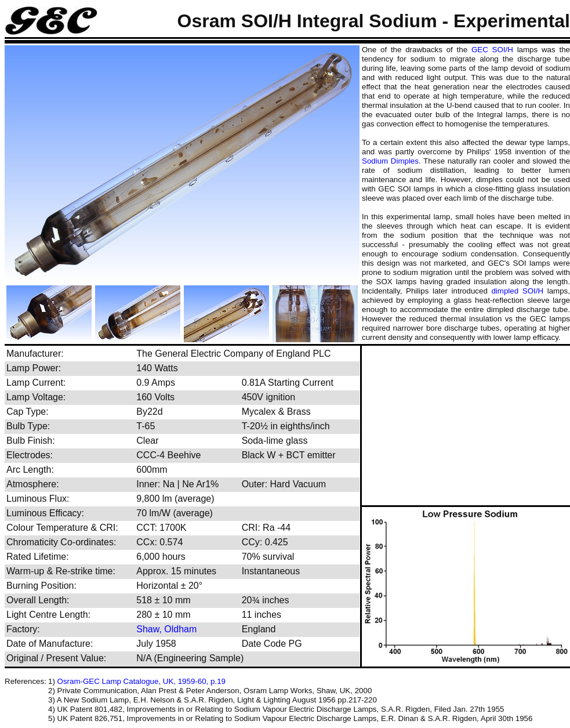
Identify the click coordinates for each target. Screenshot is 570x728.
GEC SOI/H (492, 50)
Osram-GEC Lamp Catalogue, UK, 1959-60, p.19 (141, 681)
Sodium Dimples (390, 161)
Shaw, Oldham (166, 629)
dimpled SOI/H (517, 291)
